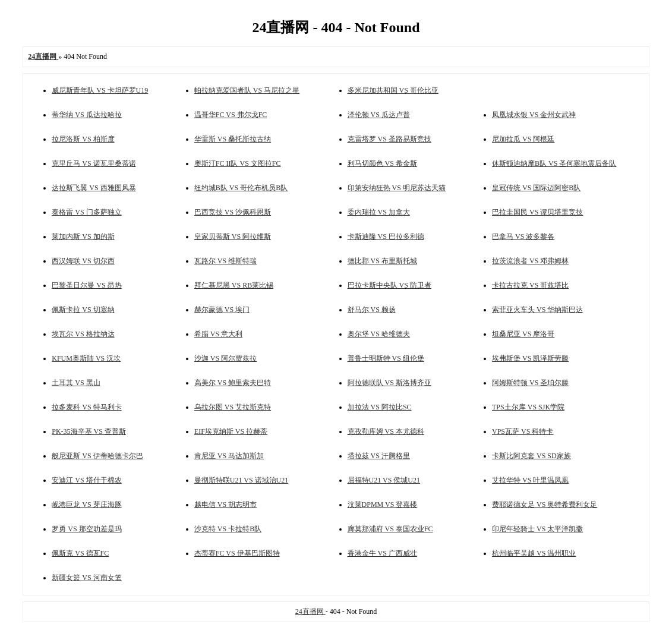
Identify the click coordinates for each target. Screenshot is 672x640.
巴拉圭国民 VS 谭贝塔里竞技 (537, 212)
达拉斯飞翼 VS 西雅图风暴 (94, 188)
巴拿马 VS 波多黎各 (523, 237)
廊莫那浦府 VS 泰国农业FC (390, 529)
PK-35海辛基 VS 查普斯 (89, 431)
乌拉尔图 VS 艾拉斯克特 (233, 407)
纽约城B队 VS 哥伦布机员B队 (241, 188)
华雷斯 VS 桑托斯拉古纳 (233, 139)
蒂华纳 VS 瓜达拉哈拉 (86, 115)
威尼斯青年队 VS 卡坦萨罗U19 (100, 90)
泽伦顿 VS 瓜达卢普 (379, 115)
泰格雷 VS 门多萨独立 (86, 212)
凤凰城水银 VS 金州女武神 (534, 115)
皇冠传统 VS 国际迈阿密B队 (536, 188)
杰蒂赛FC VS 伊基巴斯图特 (237, 553)
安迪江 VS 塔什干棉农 (86, 480)
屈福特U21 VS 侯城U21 (384, 480)
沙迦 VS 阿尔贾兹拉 (225, 358)
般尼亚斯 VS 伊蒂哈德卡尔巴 (97, 456)
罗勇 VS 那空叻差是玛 (86, 529)
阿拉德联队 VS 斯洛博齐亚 (389, 383)
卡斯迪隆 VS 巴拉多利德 (386, 237)
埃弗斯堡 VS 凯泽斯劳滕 (530, 358)
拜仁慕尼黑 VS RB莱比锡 (234, 285)
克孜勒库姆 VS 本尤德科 (386, 431)
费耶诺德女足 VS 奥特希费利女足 (545, 505)
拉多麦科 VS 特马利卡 (86, 407)
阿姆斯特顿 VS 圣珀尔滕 (530, 383)
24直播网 (310, 611)
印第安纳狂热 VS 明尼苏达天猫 (397, 188)
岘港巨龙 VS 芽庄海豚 (86, 505)
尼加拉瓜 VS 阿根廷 (523, 139)
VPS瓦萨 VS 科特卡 (523, 431)
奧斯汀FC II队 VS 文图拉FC (238, 163)
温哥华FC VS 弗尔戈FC (231, 115)
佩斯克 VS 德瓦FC (80, 553)
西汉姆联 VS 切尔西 (83, 261)
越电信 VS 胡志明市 (225, 505)
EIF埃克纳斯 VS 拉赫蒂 (231, 431)
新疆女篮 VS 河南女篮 (86, 578)
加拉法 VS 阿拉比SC (380, 407)
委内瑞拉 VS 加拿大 (379, 212)
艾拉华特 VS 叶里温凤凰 (530, 480)
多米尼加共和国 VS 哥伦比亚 (393, 90)
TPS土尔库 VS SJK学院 (528, 407)
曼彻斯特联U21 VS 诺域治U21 (241, 480)
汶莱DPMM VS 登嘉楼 (383, 505)
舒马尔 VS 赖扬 (372, 310)
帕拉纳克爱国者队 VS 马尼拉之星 (247, 90)
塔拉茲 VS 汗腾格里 (379, 456)
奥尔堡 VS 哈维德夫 (379, 334)
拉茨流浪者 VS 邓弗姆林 (530, 261)
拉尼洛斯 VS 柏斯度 (83, 139)
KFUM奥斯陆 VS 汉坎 (86, 358)
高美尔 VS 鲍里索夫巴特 (233, 383)
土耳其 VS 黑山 (76, 383)
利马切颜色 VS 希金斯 (382, 163)
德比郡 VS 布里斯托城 (382, 261)
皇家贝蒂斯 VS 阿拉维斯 (233, 237)
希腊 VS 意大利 (218, 334)
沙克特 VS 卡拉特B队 (228, 529)
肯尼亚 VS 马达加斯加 (229, 456)
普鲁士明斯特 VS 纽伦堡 (386, 358)
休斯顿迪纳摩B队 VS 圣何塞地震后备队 (554, 163)
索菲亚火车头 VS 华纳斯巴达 (537, 310)
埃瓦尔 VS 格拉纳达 (83, 334)
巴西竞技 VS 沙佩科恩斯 (233, 212)
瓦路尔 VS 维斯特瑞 (225, 261)
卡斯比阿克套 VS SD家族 (531, 456)
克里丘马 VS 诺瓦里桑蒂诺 (94, 163)
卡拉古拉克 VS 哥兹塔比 (530, 285)
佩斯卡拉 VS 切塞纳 (83, 310)
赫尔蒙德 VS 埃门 (222, 310)
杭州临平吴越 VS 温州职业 (534, 553)
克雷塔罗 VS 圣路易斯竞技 (389, 139)
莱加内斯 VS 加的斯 (83, 237)
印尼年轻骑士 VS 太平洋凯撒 (537, 529)
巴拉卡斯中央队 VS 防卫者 (389, 285)
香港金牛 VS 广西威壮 (382, 553)
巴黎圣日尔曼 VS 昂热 (86, 285)
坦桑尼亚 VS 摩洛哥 (523, 334)
